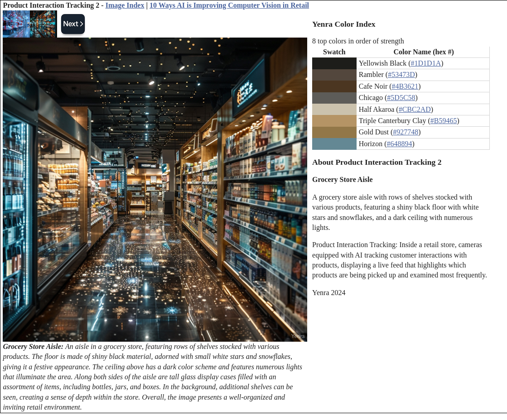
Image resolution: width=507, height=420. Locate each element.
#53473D (401, 74)
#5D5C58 (401, 98)
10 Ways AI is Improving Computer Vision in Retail (229, 5)
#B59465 (444, 121)
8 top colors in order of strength (358, 41)
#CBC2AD (415, 109)
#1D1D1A (426, 63)
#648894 (399, 144)
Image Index (125, 5)
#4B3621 (405, 86)
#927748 (406, 132)
